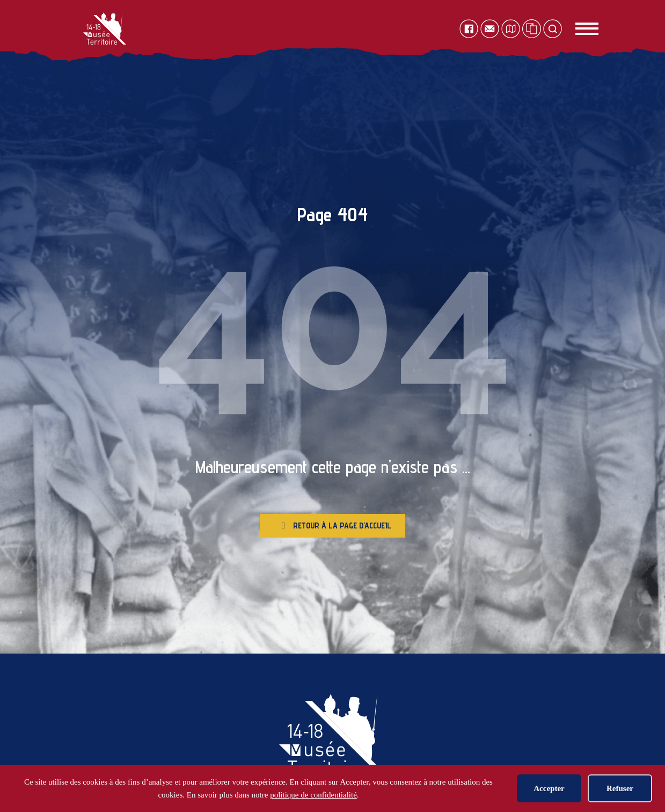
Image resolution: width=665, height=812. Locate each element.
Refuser (620, 788)
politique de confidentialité (313, 795)
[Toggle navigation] (575, 29)
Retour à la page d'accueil (337, 530)
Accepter (549, 788)
